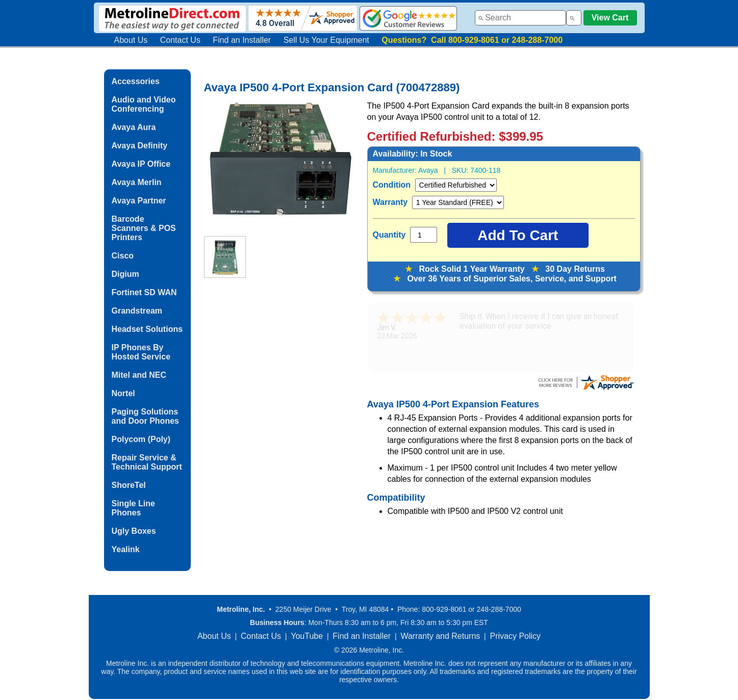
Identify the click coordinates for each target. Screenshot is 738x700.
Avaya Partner (139, 201)
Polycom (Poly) (141, 439)
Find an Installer (242, 40)
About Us (131, 40)
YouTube (307, 636)
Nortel (123, 393)
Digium (125, 274)
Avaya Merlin (137, 182)
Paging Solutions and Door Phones (145, 416)
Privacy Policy (516, 636)
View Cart (610, 18)
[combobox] (520, 18)
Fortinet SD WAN (144, 292)
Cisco (123, 256)
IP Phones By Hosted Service (141, 352)
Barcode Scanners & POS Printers (144, 228)
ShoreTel (129, 485)
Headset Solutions (147, 329)
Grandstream (137, 311)
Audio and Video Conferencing (144, 104)
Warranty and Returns (440, 636)
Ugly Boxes (134, 531)
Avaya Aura (134, 127)
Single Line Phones (133, 508)
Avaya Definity (140, 146)
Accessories (136, 81)
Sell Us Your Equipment (326, 40)
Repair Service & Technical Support (147, 462)
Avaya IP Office (141, 164)
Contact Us (180, 40)
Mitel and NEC (139, 375)
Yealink (126, 549)
